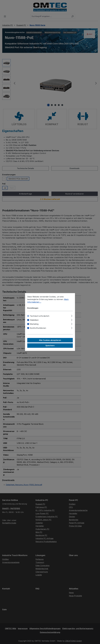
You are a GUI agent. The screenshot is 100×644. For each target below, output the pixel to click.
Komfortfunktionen (38, 328)
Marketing (34, 324)
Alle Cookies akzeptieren (50, 340)
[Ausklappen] (72, 316)
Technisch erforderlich (40, 316)
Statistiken (34, 320)
